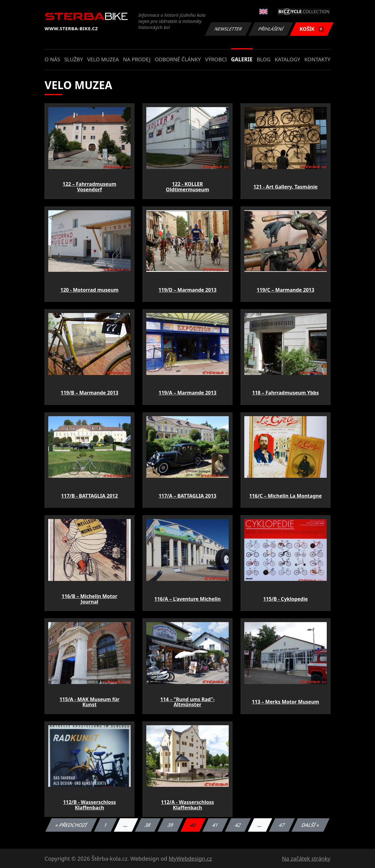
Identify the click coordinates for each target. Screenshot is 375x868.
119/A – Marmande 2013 (187, 393)
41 (215, 825)
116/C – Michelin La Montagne (286, 496)
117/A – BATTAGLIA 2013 (187, 496)
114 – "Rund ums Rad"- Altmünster (188, 702)
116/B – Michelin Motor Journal (89, 599)
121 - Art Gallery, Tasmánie (286, 187)
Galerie (242, 59)
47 (282, 825)
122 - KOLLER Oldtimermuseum (187, 187)
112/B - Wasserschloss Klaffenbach (89, 805)
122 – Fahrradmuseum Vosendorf (89, 187)
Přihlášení (271, 29)
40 (193, 825)
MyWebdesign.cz (190, 859)
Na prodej (137, 59)
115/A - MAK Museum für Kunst (90, 702)
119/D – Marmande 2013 (188, 290)
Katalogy (288, 59)
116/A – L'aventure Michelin (187, 599)
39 (171, 825)
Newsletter (228, 29)
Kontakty (317, 59)
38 (148, 825)
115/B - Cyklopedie (286, 599)
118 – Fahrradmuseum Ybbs (286, 393)
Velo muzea (103, 59)
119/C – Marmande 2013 (286, 290)
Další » (311, 825)
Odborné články (178, 59)
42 (238, 825)
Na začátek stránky (306, 859)
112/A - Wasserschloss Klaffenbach (188, 805)
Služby (74, 59)
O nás (52, 59)
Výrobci (216, 59)
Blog (264, 59)
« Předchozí (71, 825)
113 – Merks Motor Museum (286, 702)
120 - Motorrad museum (89, 290)
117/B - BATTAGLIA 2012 (89, 496)
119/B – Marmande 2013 (90, 393)
